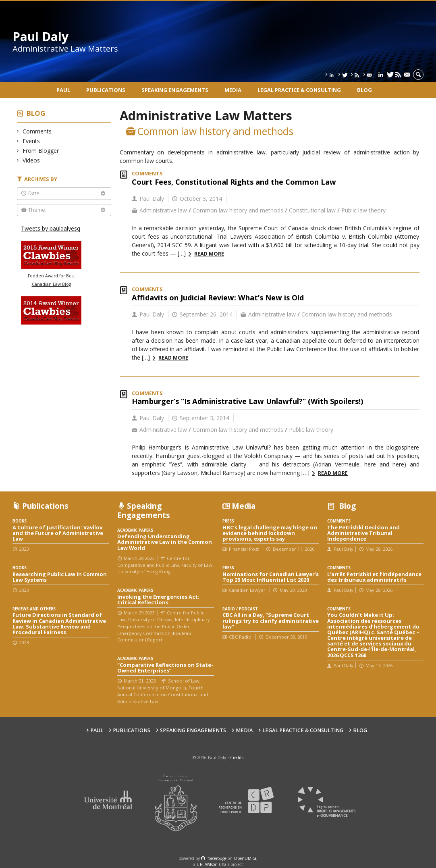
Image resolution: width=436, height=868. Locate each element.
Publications (106, 90)
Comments (37, 131)
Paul (63, 90)
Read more (209, 254)
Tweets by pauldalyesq (51, 228)
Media (233, 90)
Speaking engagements (175, 90)
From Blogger (41, 151)
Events (31, 141)
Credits (237, 758)
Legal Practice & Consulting (299, 90)
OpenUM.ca (245, 858)
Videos (31, 160)
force (217, 858)
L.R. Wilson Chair (213, 864)
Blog (364, 90)
